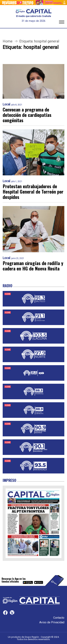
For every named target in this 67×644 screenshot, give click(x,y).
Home (8, 41)
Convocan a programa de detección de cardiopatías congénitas (27, 115)
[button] (62, 23)
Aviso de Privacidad (52, 622)
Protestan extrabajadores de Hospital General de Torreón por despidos (33, 192)
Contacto (59, 618)
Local (6, 104)
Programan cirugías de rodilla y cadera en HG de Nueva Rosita (33, 266)
